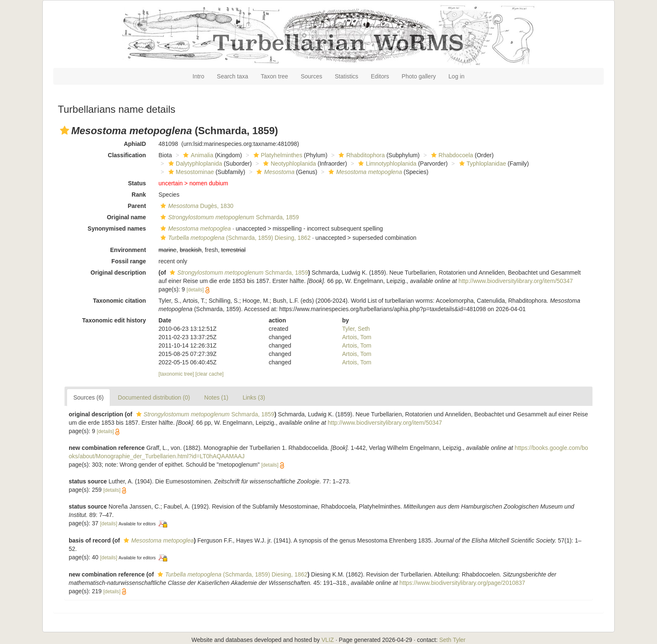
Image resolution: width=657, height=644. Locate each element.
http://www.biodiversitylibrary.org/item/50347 (516, 281)
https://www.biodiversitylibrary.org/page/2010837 (462, 583)
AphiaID (135, 144)
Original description (118, 273)
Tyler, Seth (356, 329)
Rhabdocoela (451, 155)
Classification (127, 155)
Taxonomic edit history (114, 320)
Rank (139, 195)
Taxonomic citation (120, 301)
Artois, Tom (357, 337)
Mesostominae (190, 172)
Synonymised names (117, 229)
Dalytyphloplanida (194, 164)
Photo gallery (419, 76)
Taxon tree (274, 76)
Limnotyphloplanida (386, 164)
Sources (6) (88, 397)
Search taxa (233, 76)
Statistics (347, 76)
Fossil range (129, 261)
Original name (126, 217)
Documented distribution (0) (154, 397)
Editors (380, 76)
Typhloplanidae (482, 164)
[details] (195, 290)
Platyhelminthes (277, 155)
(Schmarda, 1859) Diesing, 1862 (234, 238)
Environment (128, 250)
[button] (65, 130)
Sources (312, 76)
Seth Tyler (452, 640)
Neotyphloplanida (288, 164)
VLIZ (328, 640)
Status (137, 183)
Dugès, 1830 (196, 206)
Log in (456, 76)
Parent (137, 206)
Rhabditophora (361, 155)
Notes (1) (216, 397)
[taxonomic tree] (176, 374)
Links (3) (254, 397)
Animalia (197, 155)
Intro (199, 76)
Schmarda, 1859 (229, 217)
